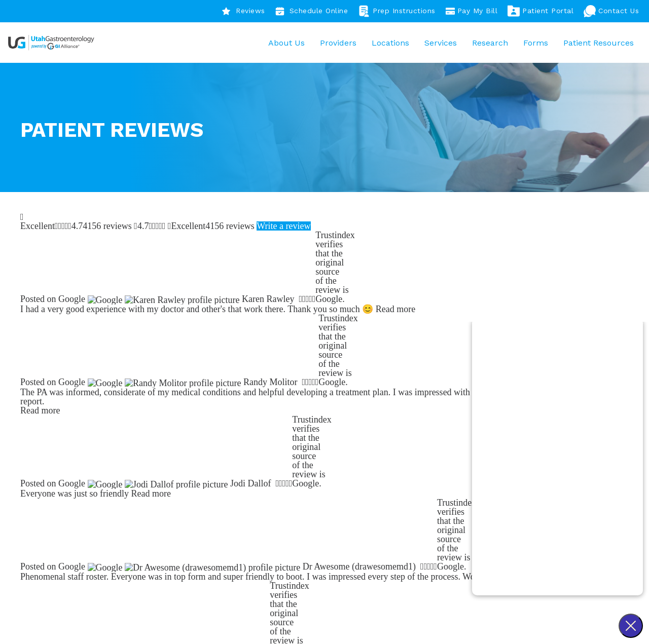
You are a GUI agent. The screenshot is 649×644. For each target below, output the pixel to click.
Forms (533, 45)
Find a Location (205, 363)
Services (438, 45)
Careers (285, 530)
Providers (336, 45)
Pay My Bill (472, 11)
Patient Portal (540, 11)
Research (488, 45)
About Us (284, 45)
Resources (415, 543)
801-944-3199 (205, 543)
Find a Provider (95, 363)
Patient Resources (596, 45)
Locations (388, 45)
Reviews (243, 11)
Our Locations (422, 530)
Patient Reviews (300, 516)
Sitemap (387, 626)
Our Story (289, 502)
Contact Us (611, 11)
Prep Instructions (397, 11)
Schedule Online (312, 11)
